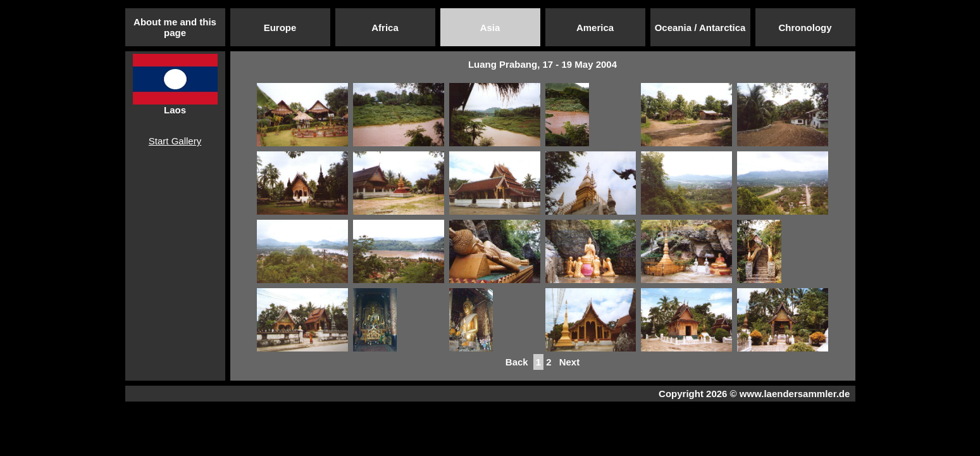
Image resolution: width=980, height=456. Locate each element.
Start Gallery (175, 141)
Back (517, 362)
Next (570, 362)
